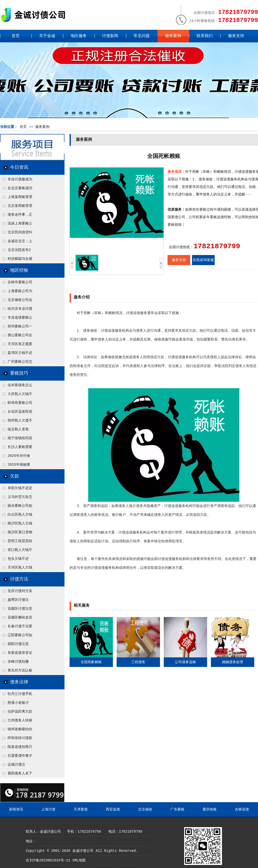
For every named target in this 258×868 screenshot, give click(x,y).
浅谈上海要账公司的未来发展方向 (16, 225)
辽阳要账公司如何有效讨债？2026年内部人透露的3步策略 (16, 636)
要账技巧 (19, 373)
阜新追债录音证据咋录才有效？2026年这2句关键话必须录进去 (16, 654)
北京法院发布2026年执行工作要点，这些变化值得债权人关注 (16, 251)
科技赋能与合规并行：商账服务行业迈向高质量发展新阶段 (16, 260)
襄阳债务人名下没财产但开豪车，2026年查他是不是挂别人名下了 (16, 775)
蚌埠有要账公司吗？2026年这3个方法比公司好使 (16, 404)
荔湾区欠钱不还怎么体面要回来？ (16, 354)
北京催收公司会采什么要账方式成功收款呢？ (16, 301)
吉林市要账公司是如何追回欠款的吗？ (16, 284)
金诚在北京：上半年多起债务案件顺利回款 (16, 242)
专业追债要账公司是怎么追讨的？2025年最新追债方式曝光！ (16, 319)
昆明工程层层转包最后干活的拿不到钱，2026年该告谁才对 (16, 542)
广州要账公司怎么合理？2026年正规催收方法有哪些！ (16, 363)
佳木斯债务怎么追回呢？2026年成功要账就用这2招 (16, 386)
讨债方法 (19, 579)
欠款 (15, 476)
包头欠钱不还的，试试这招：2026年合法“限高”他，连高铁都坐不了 (15, 560)
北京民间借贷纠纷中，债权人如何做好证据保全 (16, 234)
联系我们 (205, 36)
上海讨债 (48, 809)
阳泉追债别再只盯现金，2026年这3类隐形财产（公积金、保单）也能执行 (16, 748)
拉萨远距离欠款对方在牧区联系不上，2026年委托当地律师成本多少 (16, 713)
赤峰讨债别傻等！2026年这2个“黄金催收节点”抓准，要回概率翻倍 (16, 663)
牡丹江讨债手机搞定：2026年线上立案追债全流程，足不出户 (16, 695)
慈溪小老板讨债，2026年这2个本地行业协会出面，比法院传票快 (16, 704)
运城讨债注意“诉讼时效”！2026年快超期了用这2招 (16, 766)
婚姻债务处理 (233, 662)
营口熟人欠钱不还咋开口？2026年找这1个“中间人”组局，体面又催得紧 (16, 551)
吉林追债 (242, 809)
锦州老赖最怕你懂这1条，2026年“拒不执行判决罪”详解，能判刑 (16, 731)
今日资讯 (19, 167)
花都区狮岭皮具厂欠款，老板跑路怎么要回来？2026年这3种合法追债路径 (16, 619)
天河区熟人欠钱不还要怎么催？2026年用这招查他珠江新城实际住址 (16, 569)
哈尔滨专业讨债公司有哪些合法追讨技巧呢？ (16, 310)
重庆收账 (210, 809)
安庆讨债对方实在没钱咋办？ (16, 592)
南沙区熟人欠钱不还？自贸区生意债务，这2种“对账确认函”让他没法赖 (16, 525)
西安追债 (113, 809)
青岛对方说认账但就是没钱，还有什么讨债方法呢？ (16, 672)
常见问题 (142, 36)
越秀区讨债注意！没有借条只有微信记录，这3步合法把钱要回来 (16, 601)
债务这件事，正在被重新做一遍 (16, 216)
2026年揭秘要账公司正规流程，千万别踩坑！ (16, 466)
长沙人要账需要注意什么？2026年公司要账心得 (16, 448)
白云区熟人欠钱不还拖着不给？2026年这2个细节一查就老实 (16, 516)
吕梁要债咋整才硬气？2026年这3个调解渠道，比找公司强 (16, 757)
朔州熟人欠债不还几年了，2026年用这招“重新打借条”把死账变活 (16, 422)
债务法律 (19, 682)
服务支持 (236, 36)
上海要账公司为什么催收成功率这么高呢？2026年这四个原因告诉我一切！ (16, 292)
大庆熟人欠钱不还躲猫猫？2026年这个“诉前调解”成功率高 (16, 395)
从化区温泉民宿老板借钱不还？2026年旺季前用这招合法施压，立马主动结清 (16, 413)
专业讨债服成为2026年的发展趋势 (16, 181)
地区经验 (19, 270)
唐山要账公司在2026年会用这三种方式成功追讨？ (16, 337)
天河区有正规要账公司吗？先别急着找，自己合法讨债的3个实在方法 (16, 345)
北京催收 (145, 809)
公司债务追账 (185, 662)
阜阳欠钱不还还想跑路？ (16, 489)
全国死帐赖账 (91, 662)
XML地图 (79, 860)
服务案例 (173, 36)
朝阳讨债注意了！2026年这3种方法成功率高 (16, 645)
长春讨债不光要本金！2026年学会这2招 (16, 628)
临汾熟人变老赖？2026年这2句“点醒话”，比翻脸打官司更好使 (16, 431)
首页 (16, 36)
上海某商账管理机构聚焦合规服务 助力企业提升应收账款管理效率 (16, 198)
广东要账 (177, 809)
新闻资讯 (16, 809)
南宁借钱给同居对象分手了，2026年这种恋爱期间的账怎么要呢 (16, 439)
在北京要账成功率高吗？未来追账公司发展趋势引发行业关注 (16, 189)
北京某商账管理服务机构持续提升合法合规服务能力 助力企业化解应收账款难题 (16, 207)
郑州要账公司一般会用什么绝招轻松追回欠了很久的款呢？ (16, 328)
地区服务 (79, 36)
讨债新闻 (110, 36)
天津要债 (81, 809)
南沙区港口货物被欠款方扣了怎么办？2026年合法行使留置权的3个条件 (16, 534)
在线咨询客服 (203, 260)
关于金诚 (47, 36)
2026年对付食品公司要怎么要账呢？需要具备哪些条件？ (16, 457)
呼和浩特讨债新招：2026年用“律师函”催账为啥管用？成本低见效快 (16, 739)
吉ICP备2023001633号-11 (48, 860)
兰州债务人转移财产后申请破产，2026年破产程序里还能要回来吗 (16, 722)
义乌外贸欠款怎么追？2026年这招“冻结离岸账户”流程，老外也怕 (16, 498)
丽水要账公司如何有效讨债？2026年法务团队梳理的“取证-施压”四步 (16, 507)
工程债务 (138, 662)
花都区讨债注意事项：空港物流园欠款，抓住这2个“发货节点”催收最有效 (16, 610)
